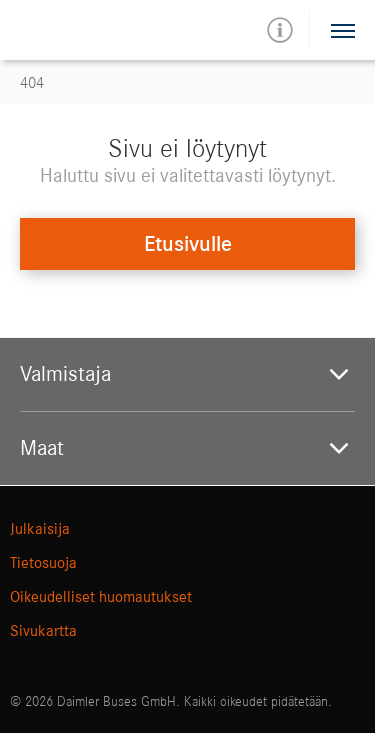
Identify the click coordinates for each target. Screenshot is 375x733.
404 (32, 83)
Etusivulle (188, 244)
